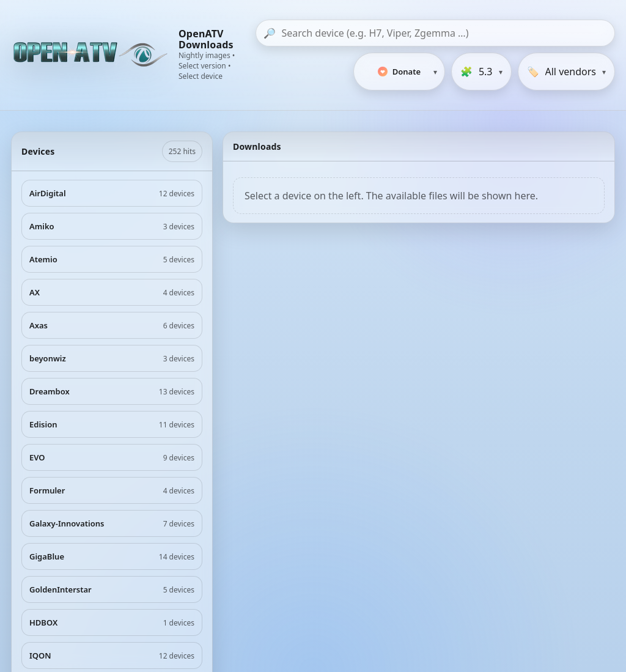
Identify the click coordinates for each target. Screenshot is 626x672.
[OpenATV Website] (92, 55)
